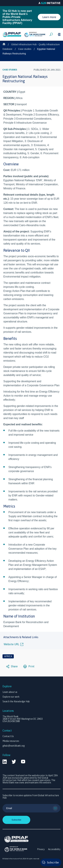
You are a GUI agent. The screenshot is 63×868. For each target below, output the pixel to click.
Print (29, 666)
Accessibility (54, 849)
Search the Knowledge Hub (16, 701)
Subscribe (53, 862)
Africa (8, 656)
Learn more (49, 17)
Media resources (11, 741)
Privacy (41, 849)
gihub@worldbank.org (14, 746)
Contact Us (8, 736)
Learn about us (10, 692)
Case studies (25, 49)
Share (12, 666)
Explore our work (11, 697)
